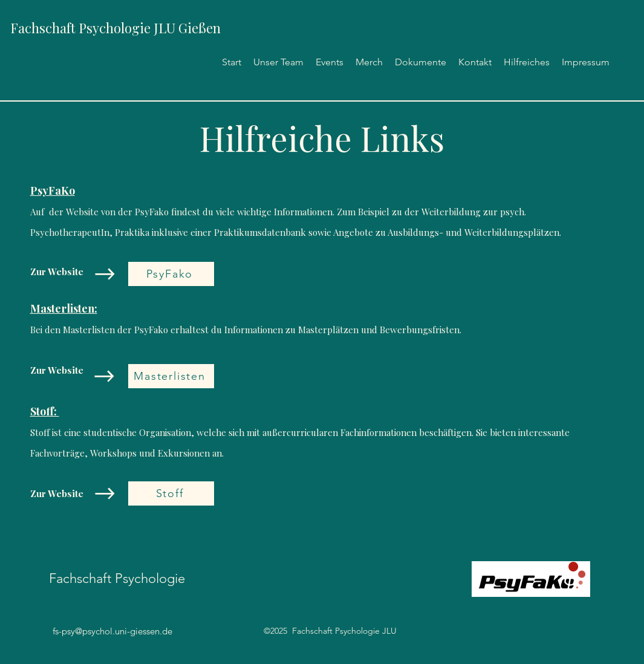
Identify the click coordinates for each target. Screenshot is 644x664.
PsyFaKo (53, 190)
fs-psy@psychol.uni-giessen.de (112, 631)
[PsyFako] (171, 274)
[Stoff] (171, 493)
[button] (421, 62)
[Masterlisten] (171, 376)
